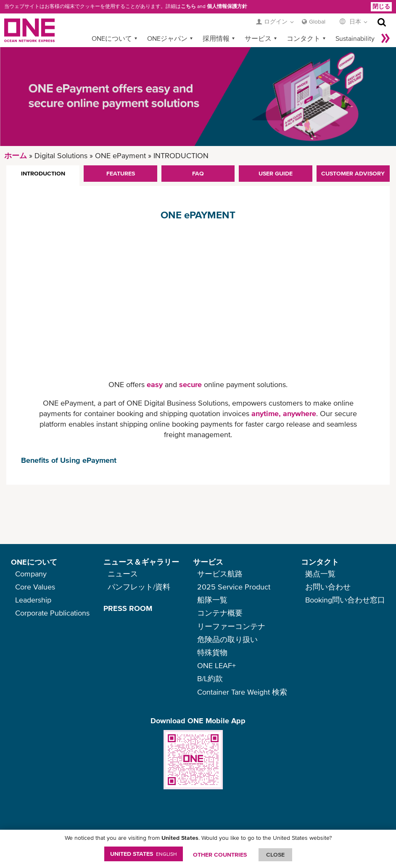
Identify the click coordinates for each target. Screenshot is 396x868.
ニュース (123, 574)
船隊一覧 (212, 600)
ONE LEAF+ (216, 665)
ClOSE (275, 855)
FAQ (198, 173)
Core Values (35, 587)
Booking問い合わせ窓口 (345, 600)
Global (317, 21)
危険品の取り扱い (227, 639)
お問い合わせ (328, 587)
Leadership (33, 600)
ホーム (16, 155)
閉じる (381, 6)
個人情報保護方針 (227, 6)
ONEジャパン (167, 38)
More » (385, 38)
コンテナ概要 (220, 613)
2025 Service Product (234, 587)
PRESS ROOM (128, 608)
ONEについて (112, 38)
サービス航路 (220, 574)
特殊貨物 (212, 652)
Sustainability (355, 38)
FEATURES (121, 173)
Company (31, 574)
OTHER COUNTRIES (220, 855)
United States (144, 854)
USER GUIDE (276, 173)
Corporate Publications (52, 613)
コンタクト (304, 38)
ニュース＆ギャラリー (141, 562)
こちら (188, 6)
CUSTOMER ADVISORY (353, 173)
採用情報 (216, 38)
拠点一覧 (320, 574)
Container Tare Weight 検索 (242, 692)
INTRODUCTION (43, 173)
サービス (258, 38)
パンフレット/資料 (139, 587)
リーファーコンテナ (231, 626)
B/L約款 (210, 678)
